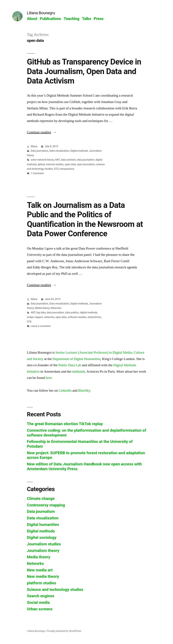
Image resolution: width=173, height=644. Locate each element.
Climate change (41, 498)
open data (70, 164)
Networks (56, 308)
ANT (57, 160)
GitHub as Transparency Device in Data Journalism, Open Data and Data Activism (84, 71)
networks (49, 317)
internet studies (55, 164)
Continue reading (42, 132)
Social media (38, 602)
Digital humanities (43, 525)
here (49, 378)
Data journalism (39, 151)
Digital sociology (42, 537)
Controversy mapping (46, 505)
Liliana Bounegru (41, 13)
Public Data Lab (70, 365)
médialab (79, 371)
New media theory (43, 576)
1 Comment (37, 173)
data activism (68, 160)
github (41, 164)
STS (56, 169)
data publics (72, 313)
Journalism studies (44, 544)
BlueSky (84, 390)
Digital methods (79, 151)
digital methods (89, 313)
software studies (77, 317)
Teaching (71, 19)
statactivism (94, 317)
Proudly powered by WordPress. (64, 631)
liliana (34, 146)
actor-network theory (42, 160)
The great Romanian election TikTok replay (65, 424)
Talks (86, 19)
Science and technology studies (55, 589)
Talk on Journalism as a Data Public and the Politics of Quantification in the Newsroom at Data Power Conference (85, 219)
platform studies (41, 583)
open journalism (86, 164)
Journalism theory (43, 551)
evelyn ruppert (35, 317)
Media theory (42, 308)
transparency (67, 169)
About (32, 19)
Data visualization (59, 151)
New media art (40, 570)
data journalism (86, 160)
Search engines (40, 596)
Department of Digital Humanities (77, 359)
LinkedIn (65, 390)
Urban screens (40, 609)
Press (99, 19)
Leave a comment (41, 326)
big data (41, 313)
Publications (50, 19)
